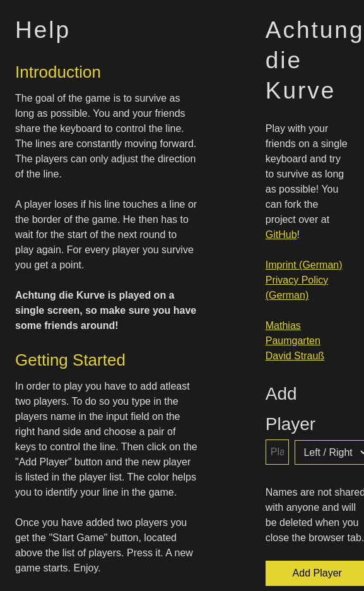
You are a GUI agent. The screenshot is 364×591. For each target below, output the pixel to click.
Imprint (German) (304, 265)
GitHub (281, 235)
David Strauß (295, 356)
